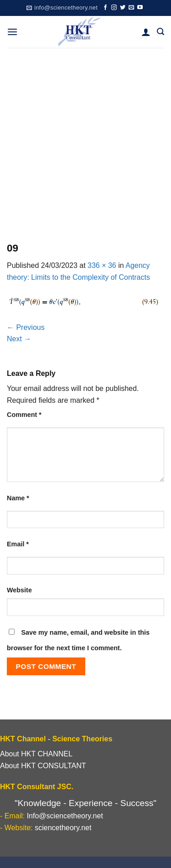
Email (18, 544)
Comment (24, 415)
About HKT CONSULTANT (43, 766)
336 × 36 (102, 265)
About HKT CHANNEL (36, 754)
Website (19, 590)
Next (19, 339)
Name (18, 498)
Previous (26, 327)
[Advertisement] (85, 138)
